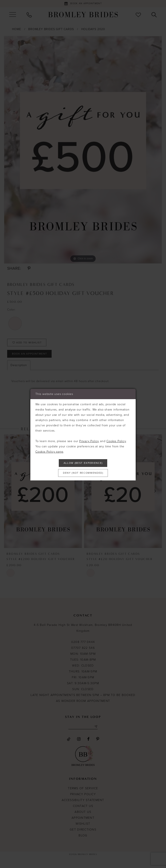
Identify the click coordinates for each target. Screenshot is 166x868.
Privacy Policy (89, 439)
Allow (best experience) (83, 462)
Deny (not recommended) (83, 474)
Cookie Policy (116, 439)
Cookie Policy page (49, 450)
